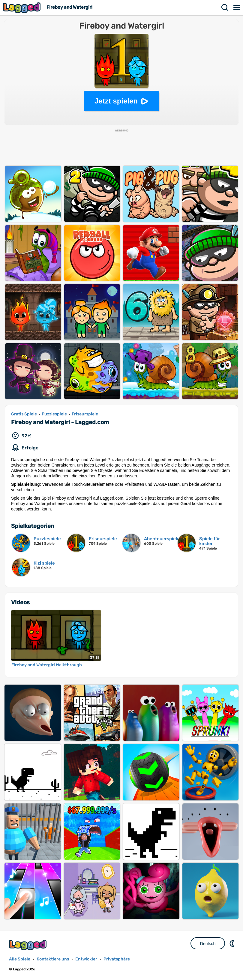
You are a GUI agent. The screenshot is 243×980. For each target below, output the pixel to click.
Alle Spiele (20, 959)
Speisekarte (237, 8)
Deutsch (208, 944)
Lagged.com (28, 945)
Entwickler (86, 959)
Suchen (225, 8)
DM (232, 943)
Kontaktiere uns (53, 959)
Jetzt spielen (116, 101)
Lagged (22, 8)
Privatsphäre (117, 959)
